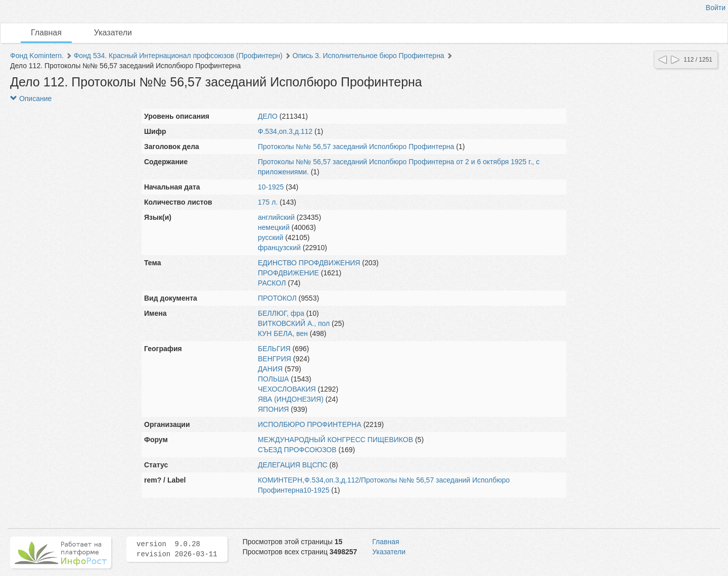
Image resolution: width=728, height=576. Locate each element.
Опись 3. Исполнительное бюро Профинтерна (369, 56)
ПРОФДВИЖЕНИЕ (288, 273)
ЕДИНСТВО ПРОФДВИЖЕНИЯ (309, 263)
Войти (716, 8)
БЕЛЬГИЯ (274, 349)
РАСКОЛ (272, 283)
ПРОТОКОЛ (277, 298)
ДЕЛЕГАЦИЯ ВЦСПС (293, 465)
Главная (46, 33)
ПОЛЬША (273, 379)
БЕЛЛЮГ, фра (281, 313)
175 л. (268, 202)
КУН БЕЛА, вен (283, 333)
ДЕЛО (268, 116)
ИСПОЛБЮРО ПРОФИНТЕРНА (310, 424)
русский (270, 237)
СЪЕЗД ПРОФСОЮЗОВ (297, 450)
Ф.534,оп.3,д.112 (285, 131)
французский (279, 248)
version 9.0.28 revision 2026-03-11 (177, 549)
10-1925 (271, 187)
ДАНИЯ (270, 369)
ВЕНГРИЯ (275, 359)
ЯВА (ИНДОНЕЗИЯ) (291, 399)
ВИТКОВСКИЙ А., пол (294, 323)
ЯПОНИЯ (273, 409)
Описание (31, 99)
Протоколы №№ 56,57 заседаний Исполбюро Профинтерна (356, 147)
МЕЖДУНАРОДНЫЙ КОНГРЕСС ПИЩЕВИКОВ (335, 440)
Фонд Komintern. (37, 56)
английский (276, 217)
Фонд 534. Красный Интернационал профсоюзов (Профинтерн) (178, 56)
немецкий (274, 227)
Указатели (113, 33)
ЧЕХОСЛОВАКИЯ (287, 389)
